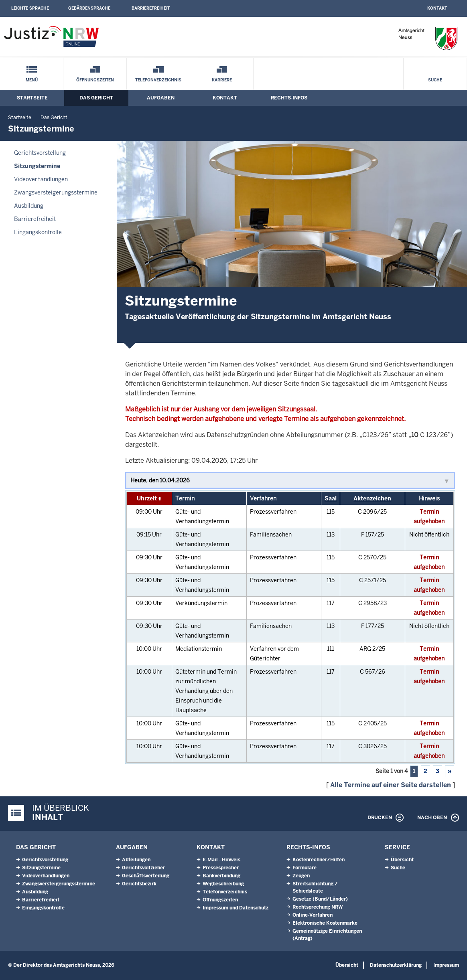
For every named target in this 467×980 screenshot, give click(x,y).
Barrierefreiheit (151, 8)
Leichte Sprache (30, 8)
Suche (435, 80)
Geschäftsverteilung (146, 876)
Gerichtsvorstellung (40, 153)
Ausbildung (29, 206)
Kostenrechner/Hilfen (319, 860)
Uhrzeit (147, 498)
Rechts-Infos (289, 98)
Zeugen (301, 876)
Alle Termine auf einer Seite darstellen (391, 785)
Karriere (222, 80)
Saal (331, 498)
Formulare (305, 868)
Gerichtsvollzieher (143, 868)
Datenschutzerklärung (396, 965)
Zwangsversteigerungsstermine (56, 192)
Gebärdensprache (89, 8)
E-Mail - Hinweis (221, 860)
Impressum (446, 965)
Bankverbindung (221, 876)
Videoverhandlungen (41, 179)
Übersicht (402, 860)
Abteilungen (136, 860)
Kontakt (437, 8)
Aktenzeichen (372, 498)
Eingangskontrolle (38, 232)
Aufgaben (161, 98)
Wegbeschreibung (223, 884)
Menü (32, 80)
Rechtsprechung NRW (318, 907)
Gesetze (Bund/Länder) (320, 899)
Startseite (32, 98)
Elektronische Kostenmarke (325, 923)
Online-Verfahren (313, 915)
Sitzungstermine (37, 166)
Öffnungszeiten (95, 80)
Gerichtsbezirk (139, 884)
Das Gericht (96, 98)
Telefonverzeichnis (158, 80)
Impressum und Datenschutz (236, 908)
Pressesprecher (221, 868)
